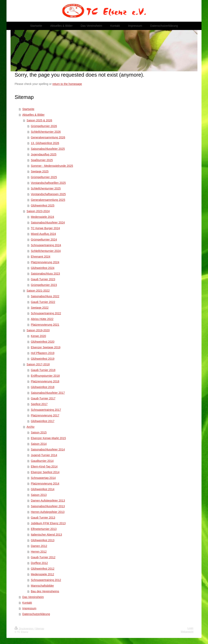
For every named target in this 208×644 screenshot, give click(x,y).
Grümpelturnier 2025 (44, 177)
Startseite (28, 109)
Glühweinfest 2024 (43, 268)
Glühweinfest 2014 (43, 489)
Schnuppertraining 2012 (46, 580)
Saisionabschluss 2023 (45, 274)
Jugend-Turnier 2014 (44, 455)
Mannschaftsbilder (42, 586)
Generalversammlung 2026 (48, 137)
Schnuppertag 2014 (43, 478)
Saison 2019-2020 (38, 330)
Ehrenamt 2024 (41, 257)
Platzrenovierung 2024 (45, 262)
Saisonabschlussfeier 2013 (48, 506)
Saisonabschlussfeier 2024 (48, 223)
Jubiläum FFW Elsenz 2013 (48, 523)
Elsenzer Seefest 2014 (45, 472)
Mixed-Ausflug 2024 (43, 234)
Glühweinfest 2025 (43, 205)
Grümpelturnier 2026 (44, 126)
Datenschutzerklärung (36, 614)
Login (190, 628)
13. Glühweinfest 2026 (45, 143)
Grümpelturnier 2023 (44, 285)
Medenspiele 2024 (42, 217)
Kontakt (27, 603)
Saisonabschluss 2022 (45, 296)
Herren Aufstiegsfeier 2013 (48, 512)
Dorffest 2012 (39, 563)
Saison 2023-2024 (38, 211)
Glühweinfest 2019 (43, 359)
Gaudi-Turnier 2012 (43, 557)
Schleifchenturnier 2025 (46, 188)
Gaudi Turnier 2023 (43, 279)
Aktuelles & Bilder (34, 115)
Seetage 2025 (40, 171)
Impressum (29, 608)
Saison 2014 (39, 444)
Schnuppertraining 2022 (46, 313)
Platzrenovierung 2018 (45, 381)
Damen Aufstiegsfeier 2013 (48, 501)
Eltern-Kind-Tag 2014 (44, 466)
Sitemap (40, 629)
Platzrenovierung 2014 (45, 484)
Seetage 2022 (40, 308)
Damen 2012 (39, 546)
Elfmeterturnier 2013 (44, 529)
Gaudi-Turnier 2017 (43, 398)
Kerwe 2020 (38, 336)
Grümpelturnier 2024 (44, 240)
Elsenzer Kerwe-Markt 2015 (48, 438)
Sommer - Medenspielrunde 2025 (52, 166)
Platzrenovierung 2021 (45, 325)
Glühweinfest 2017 (43, 421)
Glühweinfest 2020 (43, 342)
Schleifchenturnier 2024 (46, 251)
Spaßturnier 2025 (42, 160)
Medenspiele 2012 (42, 574)
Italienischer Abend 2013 (46, 535)
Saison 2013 (39, 495)
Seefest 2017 (39, 404)
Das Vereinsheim (33, 597)
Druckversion (24, 629)
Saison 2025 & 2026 (39, 120)
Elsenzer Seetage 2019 (46, 347)
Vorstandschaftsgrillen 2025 (48, 183)
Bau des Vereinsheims (45, 591)
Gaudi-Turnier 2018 (43, 370)
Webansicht (187, 632)
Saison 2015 (39, 432)
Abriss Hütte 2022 (42, 319)
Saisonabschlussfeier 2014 (48, 449)
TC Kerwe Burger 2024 (45, 228)
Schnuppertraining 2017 (46, 410)
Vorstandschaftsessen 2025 (48, 194)
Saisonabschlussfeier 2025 (48, 149)
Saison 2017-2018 (38, 364)
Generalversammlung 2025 (48, 200)
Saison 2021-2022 (38, 291)
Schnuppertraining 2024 (46, 245)
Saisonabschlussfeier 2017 (48, 393)
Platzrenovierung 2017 (45, 415)
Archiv (31, 427)
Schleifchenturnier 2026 (46, 132)
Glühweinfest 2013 (43, 540)
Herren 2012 (39, 552)
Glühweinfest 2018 (43, 387)
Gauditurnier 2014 (42, 461)
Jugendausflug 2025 (44, 154)
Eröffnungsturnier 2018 (45, 376)
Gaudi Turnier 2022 (43, 302)
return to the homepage (67, 84)
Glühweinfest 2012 (43, 569)
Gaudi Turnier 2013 (43, 518)
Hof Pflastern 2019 (43, 353)
